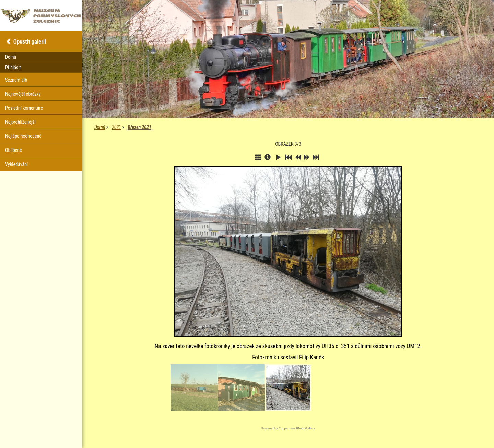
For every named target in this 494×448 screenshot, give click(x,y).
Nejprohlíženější (20, 122)
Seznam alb (16, 80)
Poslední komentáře (24, 108)
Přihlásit (13, 68)
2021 (116, 127)
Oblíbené (14, 150)
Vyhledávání (16, 164)
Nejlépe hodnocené (23, 136)
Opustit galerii (30, 41)
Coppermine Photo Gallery (297, 428)
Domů (100, 127)
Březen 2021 (139, 127)
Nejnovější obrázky (23, 94)
